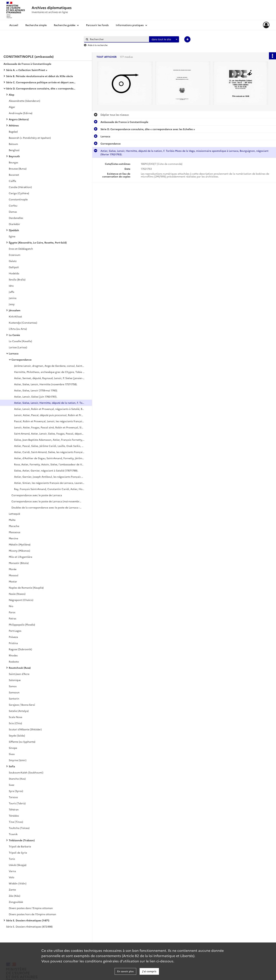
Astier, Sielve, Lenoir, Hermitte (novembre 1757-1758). (46, 384)
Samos (13, 686)
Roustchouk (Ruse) (20, 668)
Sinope (13, 748)
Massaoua (15, 532)
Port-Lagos (15, 631)
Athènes (14, 125)
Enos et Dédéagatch (21, 249)
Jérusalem (15, 310)
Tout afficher (106, 57)
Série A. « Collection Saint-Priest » (27, 70)
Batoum (13, 144)
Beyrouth (14, 156)
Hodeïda (14, 273)
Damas (13, 212)
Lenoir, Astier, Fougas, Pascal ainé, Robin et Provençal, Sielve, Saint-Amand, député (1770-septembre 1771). (49, 427)
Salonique (15, 680)
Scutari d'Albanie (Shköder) (25, 729)
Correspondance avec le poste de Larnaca (37, 495)
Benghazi (14, 150)
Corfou (13, 205)
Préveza (13, 637)
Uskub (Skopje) (18, 865)
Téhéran (14, 809)
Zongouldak (16, 902)
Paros (12, 612)
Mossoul (14, 575)
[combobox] (164, 39)
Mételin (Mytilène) (20, 544)
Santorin (14, 698)
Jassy (12, 304)
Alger (12, 107)
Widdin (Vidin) (18, 883)
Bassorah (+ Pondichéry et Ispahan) (30, 138)
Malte (12, 520)
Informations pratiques (130, 25)
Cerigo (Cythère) (19, 193)
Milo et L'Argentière (21, 557)
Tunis (12, 859)
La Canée (14, 335)
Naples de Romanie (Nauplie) (26, 588)
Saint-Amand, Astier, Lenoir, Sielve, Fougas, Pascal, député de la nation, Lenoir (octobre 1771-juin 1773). (49, 433)
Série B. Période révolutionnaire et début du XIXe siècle (40, 76)
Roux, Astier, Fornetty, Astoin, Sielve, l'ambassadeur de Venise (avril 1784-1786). (49, 464)
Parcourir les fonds (97, 25)
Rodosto (14, 661)
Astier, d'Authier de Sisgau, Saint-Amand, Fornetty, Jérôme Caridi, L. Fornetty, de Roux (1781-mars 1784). (49, 458)
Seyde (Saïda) (17, 735)
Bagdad (13, 132)
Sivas (12, 754)
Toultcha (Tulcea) (19, 828)
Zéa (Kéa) (15, 896)
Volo (12, 877)
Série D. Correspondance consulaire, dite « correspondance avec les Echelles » (41, 88)
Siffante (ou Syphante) (22, 742)
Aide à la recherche (98, 45)
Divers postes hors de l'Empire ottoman (32, 914)
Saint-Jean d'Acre (19, 674)
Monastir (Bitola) (19, 563)
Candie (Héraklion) (20, 187)
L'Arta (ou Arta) (18, 329)
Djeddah (14, 230)
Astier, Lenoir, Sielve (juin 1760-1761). (36, 397)
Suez (12, 785)
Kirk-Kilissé (15, 316)
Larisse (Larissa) (18, 347)
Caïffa (12, 181)
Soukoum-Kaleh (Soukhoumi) (26, 772)
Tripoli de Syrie (18, 853)
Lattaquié (14, 514)
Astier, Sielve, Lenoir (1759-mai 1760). (36, 390)
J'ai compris (149, 971)
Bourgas (13, 162)
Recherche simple (36, 25)
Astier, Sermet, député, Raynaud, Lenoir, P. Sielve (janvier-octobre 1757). (49, 378)
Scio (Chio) (15, 723)
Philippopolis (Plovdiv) (22, 625)
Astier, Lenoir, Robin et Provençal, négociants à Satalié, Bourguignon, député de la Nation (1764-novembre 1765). (49, 409)
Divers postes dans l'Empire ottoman (31, 908)
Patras (12, 618)
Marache (14, 526)
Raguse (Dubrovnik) (20, 649)
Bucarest (14, 175)
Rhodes (13, 655)
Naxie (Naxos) (17, 594)
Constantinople (18, 199)
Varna (12, 871)
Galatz (13, 261)
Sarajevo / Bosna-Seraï (22, 705)
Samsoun (14, 692)
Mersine (13, 538)
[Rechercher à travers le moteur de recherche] (118, 39)
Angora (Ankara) (19, 119)
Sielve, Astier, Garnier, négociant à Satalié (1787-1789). (46, 470)
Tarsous (13, 797)
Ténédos (14, 816)
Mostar (13, 581)
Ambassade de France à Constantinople (27, 64)
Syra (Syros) (16, 791)
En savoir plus (125, 971)
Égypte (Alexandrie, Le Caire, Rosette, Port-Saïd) (38, 242)
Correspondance (21, 360)
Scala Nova (15, 717)
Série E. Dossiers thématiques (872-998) (29, 926)
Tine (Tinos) (16, 822)
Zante (12, 890)
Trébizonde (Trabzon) (22, 840)
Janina (13, 298)
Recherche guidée (65, 25)
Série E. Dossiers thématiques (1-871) (28, 920)
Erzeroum (15, 255)
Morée (13, 569)
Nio (11, 606)
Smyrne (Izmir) (18, 760)
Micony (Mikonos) (19, 551)
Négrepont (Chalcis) (21, 600)
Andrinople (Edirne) (21, 113)
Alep (12, 95)
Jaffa (12, 292)
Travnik (13, 834)
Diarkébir (14, 224)
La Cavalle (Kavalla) (20, 341)
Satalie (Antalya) (19, 711)
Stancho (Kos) (17, 779)
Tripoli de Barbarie (20, 846)
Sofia (12, 766)
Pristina (13, 643)
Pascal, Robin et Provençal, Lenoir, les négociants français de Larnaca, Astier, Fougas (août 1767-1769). (49, 421)
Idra (11, 286)
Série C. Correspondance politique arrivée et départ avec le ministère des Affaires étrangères (41, 82)
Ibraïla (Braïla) (17, 279)
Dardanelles (16, 218)
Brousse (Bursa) (18, 168)
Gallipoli (14, 267)
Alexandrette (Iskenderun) (24, 101)
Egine (12, 236)
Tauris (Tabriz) (17, 803)
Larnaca (14, 353)
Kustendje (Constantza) (23, 323)
